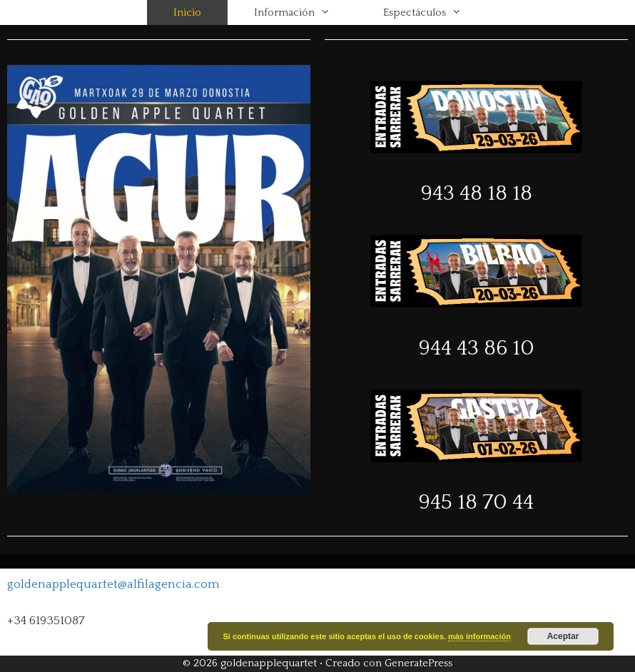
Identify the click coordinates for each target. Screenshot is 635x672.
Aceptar (563, 636)
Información (305, 12)
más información (479, 636)
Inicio (187, 12)
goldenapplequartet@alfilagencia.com (113, 584)
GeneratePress (418, 663)
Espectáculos (436, 12)
